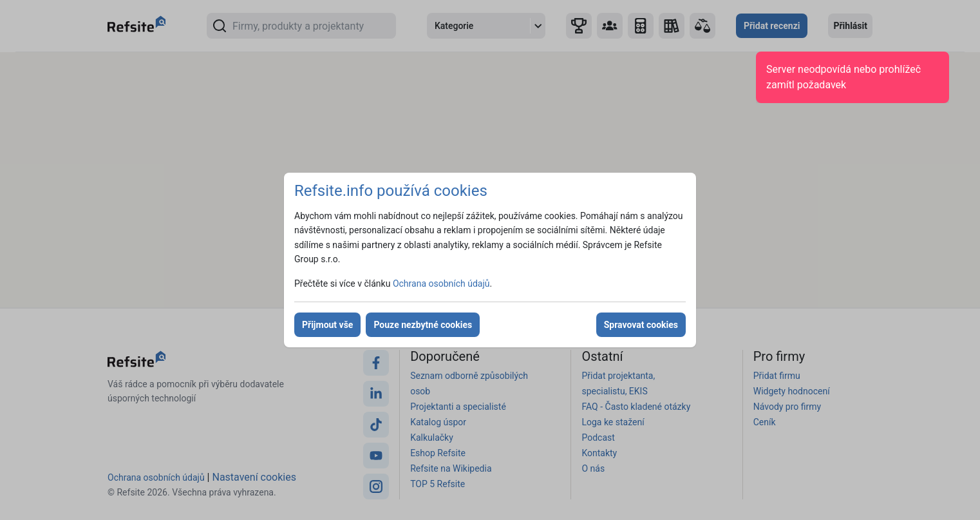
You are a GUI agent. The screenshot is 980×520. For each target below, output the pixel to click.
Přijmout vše (327, 325)
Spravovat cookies (641, 325)
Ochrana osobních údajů (441, 284)
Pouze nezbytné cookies (423, 325)
